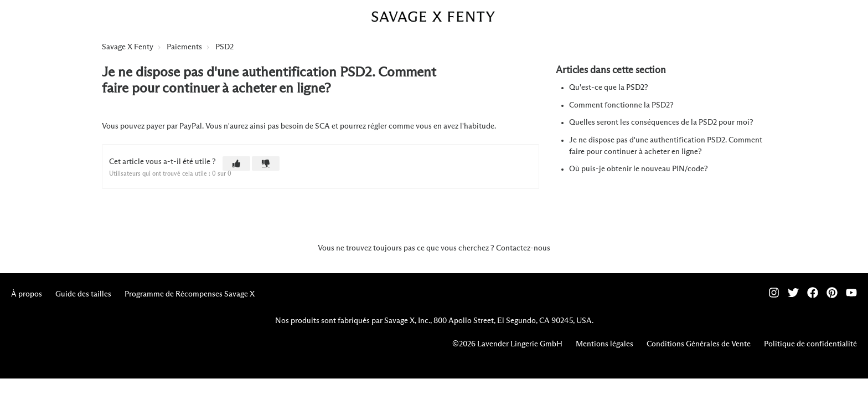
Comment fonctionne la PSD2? (621, 105)
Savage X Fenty (128, 47)
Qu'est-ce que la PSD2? (609, 88)
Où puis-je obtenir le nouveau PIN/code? (639, 169)
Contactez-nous (523, 248)
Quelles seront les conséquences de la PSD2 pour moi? (661, 122)
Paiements (184, 47)
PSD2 (224, 47)
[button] (236, 163)
